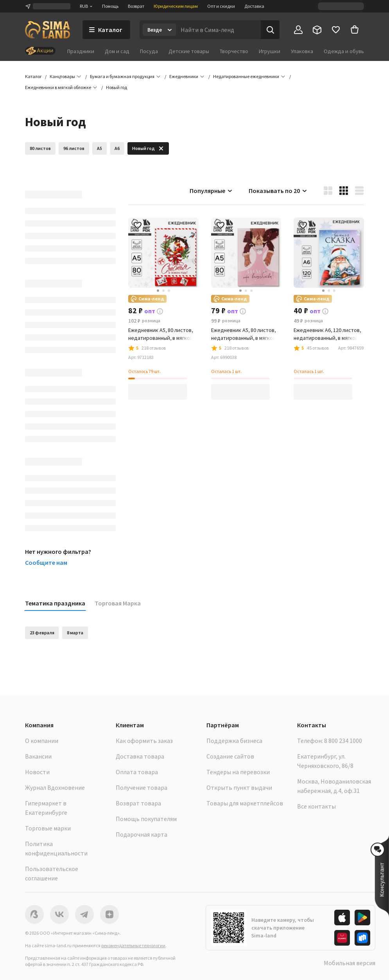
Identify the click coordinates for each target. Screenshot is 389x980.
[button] (117, 87)
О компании (42, 741)
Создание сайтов (230, 756)
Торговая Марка (118, 603)
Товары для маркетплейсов (245, 803)
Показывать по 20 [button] (278, 191)
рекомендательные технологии (133, 945)
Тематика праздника (55, 603)
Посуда (149, 51)
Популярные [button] (211, 191)
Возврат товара (138, 803)
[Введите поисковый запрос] (218, 30)
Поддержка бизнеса (234, 741)
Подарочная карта (142, 834)
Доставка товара (140, 756)
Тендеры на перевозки (238, 772)
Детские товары (189, 51)
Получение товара (142, 787)
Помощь (110, 6)
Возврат (136, 6)
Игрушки (270, 51)
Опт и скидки (221, 6)
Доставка (254, 6)
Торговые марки (48, 828)
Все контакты (316, 806)
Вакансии (38, 756)
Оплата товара (137, 772)
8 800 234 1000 (343, 741)
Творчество (234, 51)
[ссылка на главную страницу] (48, 30)
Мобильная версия (350, 963)
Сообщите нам (46, 562)
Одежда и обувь (344, 51)
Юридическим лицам (176, 6)
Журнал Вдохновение (55, 787)
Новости (37, 772)
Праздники (81, 51)
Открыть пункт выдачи (239, 787)
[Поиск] (270, 30)
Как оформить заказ (144, 741)
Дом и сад (117, 51)
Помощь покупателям (146, 819)
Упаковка (302, 51)
